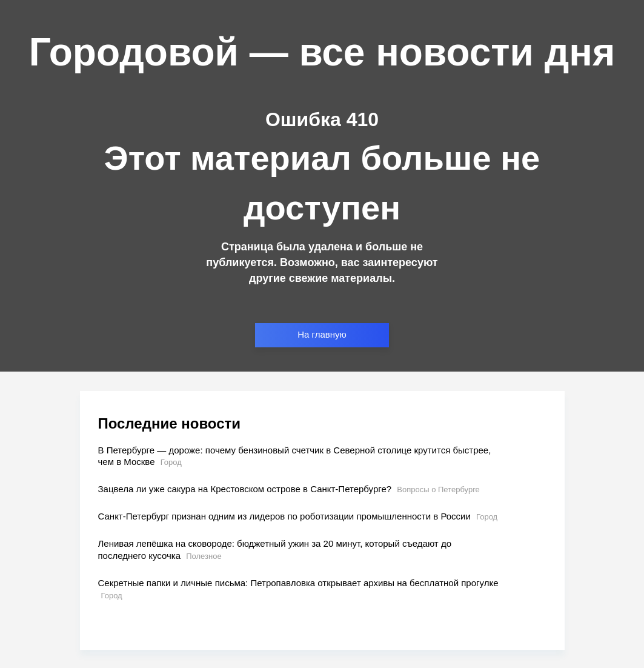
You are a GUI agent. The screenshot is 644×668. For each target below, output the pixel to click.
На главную (322, 334)
